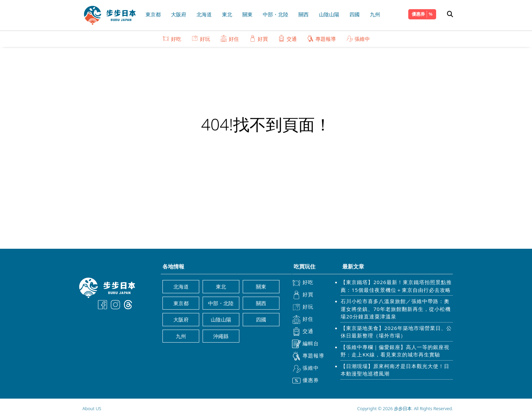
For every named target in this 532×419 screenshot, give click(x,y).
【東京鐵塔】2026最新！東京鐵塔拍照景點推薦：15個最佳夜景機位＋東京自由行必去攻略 (396, 286)
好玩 (201, 39)
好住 (230, 39)
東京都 (153, 14)
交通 (287, 39)
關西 (304, 14)
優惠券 (418, 14)
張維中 (358, 39)
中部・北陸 (276, 14)
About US (92, 408)
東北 (227, 14)
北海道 (204, 14)
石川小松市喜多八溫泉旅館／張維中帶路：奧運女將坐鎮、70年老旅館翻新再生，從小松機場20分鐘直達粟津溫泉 (396, 309)
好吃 (172, 39)
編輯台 (305, 344)
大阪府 (179, 14)
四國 (355, 14)
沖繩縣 (221, 336)
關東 (247, 14)
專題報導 (321, 39)
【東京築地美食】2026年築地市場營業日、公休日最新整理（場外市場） (396, 332)
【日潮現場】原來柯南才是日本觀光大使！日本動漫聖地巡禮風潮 (395, 370)
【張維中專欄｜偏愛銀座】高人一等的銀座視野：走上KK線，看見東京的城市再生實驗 (395, 351)
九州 (375, 14)
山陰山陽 (329, 14)
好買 (259, 39)
